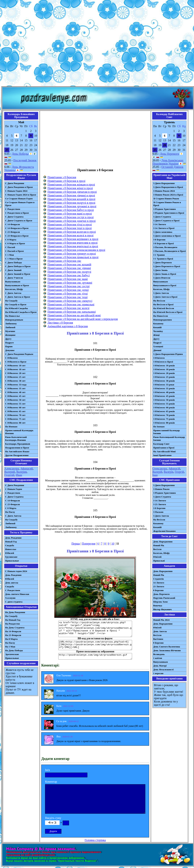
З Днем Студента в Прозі (166, 220)
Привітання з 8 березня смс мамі (68, 279)
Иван (19, 475)
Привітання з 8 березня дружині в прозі (72, 206)
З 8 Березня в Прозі (163, 243)
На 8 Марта (11, 639)
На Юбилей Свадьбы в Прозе (21, 312)
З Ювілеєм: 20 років (164, 373)
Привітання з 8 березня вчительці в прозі (73, 246)
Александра (12, 469)
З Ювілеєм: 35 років (164, 388)
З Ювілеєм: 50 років (164, 400)
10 (113, 544)
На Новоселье (12, 316)
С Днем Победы (13, 262)
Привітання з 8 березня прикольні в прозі (73, 257)
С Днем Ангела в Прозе (18, 297)
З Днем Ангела (161, 293)
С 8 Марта (11, 240)
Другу (8, 339)
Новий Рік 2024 (161, 620)
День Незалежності (163, 669)
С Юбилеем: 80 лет (15, 423)
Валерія (168, 472)
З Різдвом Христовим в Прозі (169, 213)
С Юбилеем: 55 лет (15, 404)
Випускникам (160, 282)
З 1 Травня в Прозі (163, 259)
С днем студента (14, 602)
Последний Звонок (25, 160)
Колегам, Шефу (161, 289)
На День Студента (15, 628)
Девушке (10, 350)
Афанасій (174, 469)
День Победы (20, 154)
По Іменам (159, 427)
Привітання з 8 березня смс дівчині (69, 268)
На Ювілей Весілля (164, 308)
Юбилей (10, 553)
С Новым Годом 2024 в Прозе (21, 195)
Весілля (157, 549)
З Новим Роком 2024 (164, 191)
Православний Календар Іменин (166, 432)
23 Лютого (159, 586)
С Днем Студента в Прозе (19, 220)
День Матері (160, 666)
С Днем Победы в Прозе (18, 266)
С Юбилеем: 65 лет (15, 411)
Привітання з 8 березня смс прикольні (71, 304)
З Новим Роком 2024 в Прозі (168, 195)
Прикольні (159, 561)
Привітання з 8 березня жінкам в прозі (71, 185)
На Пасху (10, 512)
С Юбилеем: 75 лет (15, 419)
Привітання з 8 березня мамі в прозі (70, 214)
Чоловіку (158, 331)
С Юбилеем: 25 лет (15, 377)
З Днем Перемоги (162, 262)
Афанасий (27, 469)
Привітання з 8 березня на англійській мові (74, 315)
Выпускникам (13, 282)
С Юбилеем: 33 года (16, 385)
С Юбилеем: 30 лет (15, 381)
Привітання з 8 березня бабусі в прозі (71, 210)
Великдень (159, 654)
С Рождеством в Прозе (17, 213)
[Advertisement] (96, 44)
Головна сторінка (95, 840)
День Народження (163, 542)
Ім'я (47, 770)
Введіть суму (53, 818)
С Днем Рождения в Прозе (19, 187)
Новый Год (11, 542)
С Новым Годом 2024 (16, 191)
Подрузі (157, 343)
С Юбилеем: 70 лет (15, 415)
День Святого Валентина (167, 647)
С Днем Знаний (13, 270)
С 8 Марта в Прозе (15, 243)
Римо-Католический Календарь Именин (16, 439)
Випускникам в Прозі (165, 285)
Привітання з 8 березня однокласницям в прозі (76, 250)
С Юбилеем (11, 358)
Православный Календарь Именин (19, 432)
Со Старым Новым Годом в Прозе (20, 204)
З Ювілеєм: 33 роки (164, 385)
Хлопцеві (158, 346)
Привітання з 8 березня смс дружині (70, 283)
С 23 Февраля (12, 232)
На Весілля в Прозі (163, 304)
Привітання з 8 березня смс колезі (68, 308)
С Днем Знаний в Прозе (18, 274)
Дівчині (157, 350)
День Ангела (160, 631)
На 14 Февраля (13, 631)
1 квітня (158, 658)
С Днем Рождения (15, 183)
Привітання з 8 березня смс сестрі (68, 286)
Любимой (10, 327)
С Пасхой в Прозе (14, 251)
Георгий (9, 475)
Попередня (89, 544)
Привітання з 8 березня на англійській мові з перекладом (83, 319)
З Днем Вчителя (162, 278)
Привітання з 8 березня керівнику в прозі (73, 239)
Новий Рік (159, 545)
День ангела (12, 583)
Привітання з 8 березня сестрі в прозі (70, 217)
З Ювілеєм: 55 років (164, 404)
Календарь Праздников (18, 444)
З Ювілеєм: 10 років (164, 365)
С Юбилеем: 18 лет (15, 369)
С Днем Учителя (14, 278)
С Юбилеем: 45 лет (15, 396)
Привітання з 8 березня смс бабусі (68, 275)
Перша (76, 544)
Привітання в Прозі (164, 448)
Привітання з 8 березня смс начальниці (72, 312)
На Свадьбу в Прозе (16, 304)
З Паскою (158, 512)
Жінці (156, 335)
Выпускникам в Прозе (17, 285)
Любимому (11, 324)
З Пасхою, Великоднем (165, 247)
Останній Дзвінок (172, 167)
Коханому (158, 324)
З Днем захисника (163, 232)
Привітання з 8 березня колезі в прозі (70, 235)
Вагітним (158, 639)
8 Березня (158, 590)
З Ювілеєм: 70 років (164, 415)
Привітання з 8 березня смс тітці (68, 294)
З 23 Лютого (160, 504)
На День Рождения (15, 612)
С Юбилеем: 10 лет (15, 365)
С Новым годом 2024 (16, 571)
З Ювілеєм (159, 358)
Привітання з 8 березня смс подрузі (69, 272)
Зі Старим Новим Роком (166, 199)
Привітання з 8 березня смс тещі (67, 297)
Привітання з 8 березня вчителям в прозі (72, 243)
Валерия (22, 472)
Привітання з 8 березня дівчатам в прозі (72, 192)
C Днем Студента (14, 497)
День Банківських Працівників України (168, 162)
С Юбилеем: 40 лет (15, 392)
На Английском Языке (17, 451)
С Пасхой (10, 247)
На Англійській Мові (164, 451)
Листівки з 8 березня (60, 323)
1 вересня (158, 673)
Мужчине (10, 331)
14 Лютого (159, 583)
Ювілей (157, 557)
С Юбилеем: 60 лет (15, 407)
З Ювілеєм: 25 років (164, 377)
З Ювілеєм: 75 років (164, 419)
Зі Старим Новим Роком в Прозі (167, 204)
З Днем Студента (162, 217)
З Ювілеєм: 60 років (164, 407)
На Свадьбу (11, 301)
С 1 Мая (9, 255)
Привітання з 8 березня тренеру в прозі (72, 254)
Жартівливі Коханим (164, 531)
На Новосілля (160, 316)
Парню (9, 346)
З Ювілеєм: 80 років (164, 423)
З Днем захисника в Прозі (167, 236)
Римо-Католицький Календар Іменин (169, 439)
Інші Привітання (162, 455)
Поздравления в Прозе (17, 448)
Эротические (12, 654)
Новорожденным (14, 320)
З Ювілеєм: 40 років (164, 392)
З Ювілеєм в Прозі (163, 362)
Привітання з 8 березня (62, 177)
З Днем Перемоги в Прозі (167, 266)
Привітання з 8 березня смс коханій (69, 264)
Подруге (9, 343)
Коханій (157, 327)
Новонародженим (162, 320)
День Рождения (13, 538)
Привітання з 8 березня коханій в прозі (71, 199)
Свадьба (10, 545)
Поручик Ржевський (164, 598)
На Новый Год (13, 620)
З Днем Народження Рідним (168, 354)
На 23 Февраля (13, 635)
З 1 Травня (159, 255)
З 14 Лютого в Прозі (164, 228)
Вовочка (158, 606)
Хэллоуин (10, 598)
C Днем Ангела (13, 516)
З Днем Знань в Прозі (165, 274)
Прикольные (12, 561)
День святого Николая (17, 594)
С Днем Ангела (13, 293)
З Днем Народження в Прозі (168, 187)
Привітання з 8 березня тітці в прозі (70, 224)
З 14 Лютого (160, 224)
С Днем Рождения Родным (19, 354)
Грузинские (11, 557)
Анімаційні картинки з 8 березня (68, 326)
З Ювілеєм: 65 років (164, 411)
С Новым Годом (14, 489)
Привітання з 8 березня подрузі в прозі (71, 203)
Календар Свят (161, 444)
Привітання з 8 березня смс (64, 261)
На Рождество (12, 624)
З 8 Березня (159, 240)
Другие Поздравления (17, 455)
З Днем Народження (164, 183)
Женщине (10, 335)
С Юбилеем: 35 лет (15, 388)
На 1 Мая (10, 647)
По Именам (11, 427)
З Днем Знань (160, 270)
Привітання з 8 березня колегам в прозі (72, 232)
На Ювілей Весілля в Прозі (168, 312)
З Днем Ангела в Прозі (165, 297)
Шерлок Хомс (160, 602)
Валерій (157, 472)
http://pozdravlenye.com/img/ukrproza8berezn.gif (95, 656)
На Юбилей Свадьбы (16, 308)
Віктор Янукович (162, 609)
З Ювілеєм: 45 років (164, 396)
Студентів (158, 579)
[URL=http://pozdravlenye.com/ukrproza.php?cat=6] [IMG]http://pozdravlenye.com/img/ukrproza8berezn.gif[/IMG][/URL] (95, 645)
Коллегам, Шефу (14, 289)
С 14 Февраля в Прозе (17, 228)
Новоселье (11, 549)
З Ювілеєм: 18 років (164, 369)
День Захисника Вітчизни (167, 650)
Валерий (10, 472)
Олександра (160, 469)
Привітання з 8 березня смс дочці (68, 290)
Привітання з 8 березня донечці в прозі (71, 221)
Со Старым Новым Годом (19, 199)
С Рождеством (13, 209)
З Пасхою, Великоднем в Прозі (169, 251)
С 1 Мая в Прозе (14, 259)
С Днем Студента (14, 217)
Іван (155, 475)
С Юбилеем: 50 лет (15, 400)
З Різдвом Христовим (164, 209)
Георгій (179, 472)
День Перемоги (170, 154)
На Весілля (159, 301)
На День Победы (14, 650)
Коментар (51, 782)
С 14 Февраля (12, 224)
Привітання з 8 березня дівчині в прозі (71, 195)
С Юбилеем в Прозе (16, 362)
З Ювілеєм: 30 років (164, 381)
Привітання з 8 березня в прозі (66, 181)
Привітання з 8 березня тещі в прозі (70, 228)
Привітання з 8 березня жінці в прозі (70, 188)
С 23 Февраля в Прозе (17, 236)
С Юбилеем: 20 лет (15, 373)
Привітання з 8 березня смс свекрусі (70, 301)
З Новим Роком (161, 489)
